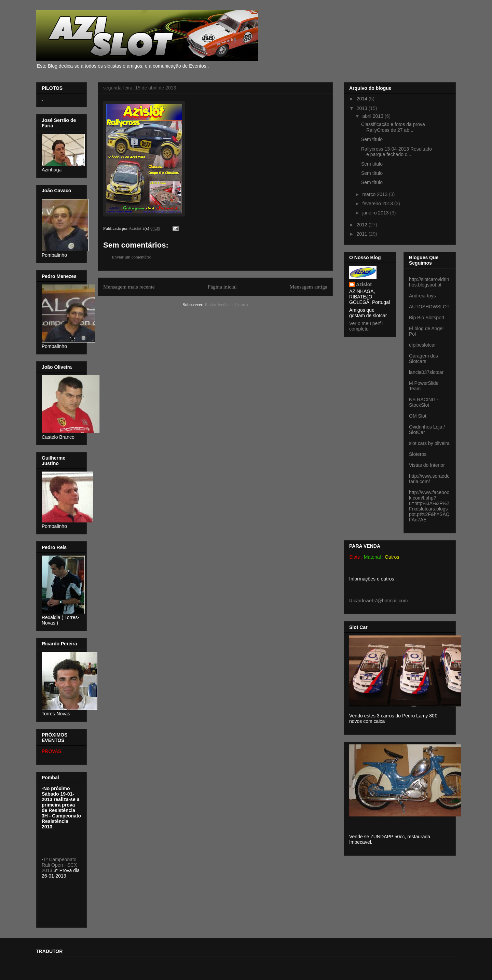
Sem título (372, 139)
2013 (363, 108)
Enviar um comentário (132, 257)
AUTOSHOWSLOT (429, 307)
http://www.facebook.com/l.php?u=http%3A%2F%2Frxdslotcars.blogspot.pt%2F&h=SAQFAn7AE (429, 506)
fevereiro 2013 (378, 204)
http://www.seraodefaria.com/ (429, 479)
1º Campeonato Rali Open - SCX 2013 (59, 865)
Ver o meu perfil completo (366, 326)
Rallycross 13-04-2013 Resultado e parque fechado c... (397, 152)
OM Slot (418, 416)
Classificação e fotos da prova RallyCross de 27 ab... (393, 127)
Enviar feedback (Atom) (226, 304)
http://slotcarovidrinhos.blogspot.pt (429, 282)
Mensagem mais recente (129, 287)
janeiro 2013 (376, 213)
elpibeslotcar (422, 345)
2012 (363, 225)
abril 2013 (373, 116)
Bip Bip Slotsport (427, 318)
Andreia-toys (422, 296)
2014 (363, 99)
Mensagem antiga (309, 287)
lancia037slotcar (426, 372)
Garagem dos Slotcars (423, 359)
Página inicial (222, 287)
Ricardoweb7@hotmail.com (378, 601)
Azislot (364, 284)
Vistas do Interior (427, 465)
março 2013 (375, 194)
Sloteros (418, 454)
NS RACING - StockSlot (424, 402)
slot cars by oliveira (429, 443)
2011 (363, 234)
